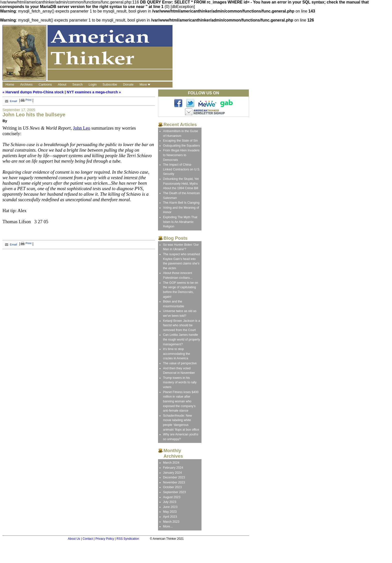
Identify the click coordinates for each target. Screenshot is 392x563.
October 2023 (172, 487)
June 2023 (170, 507)
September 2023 (174, 492)
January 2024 (172, 473)
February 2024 (173, 468)
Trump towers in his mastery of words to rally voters (180, 382)
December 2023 (174, 477)
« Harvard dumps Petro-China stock (33, 92)
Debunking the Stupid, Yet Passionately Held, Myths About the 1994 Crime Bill (181, 184)
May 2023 (170, 512)
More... (168, 526)
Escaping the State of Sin (180, 141)
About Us (74, 539)
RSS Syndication (128, 539)
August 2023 (172, 497)
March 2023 (171, 522)
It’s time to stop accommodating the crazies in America (176, 354)
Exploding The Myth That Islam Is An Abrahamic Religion (180, 222)
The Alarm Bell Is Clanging (181, 203)
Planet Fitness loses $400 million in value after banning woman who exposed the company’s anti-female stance (181, 401)
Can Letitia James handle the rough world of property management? (181, 339)
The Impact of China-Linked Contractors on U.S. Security (182, 169)
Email (11, 101)
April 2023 (170, 517)
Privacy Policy (105, 539)
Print (26, 100)
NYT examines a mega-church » (94, 92)
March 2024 (171, 463)
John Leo (82, 128)
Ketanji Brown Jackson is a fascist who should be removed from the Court (181, 325)
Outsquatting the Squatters (181, 146)
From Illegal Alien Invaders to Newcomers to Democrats (181, 155)
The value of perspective (180, 363)
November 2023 (174, 482)
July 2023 (170, 502)
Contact (88, 539)
